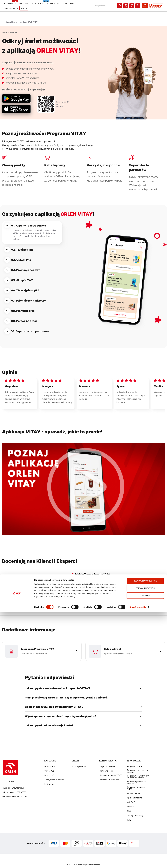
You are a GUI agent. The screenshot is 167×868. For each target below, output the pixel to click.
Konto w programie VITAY (111, 771)
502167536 (22, 792)
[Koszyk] (162, 6)
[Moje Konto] (150, 6)
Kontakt (130, 802)
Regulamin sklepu (135, 762)
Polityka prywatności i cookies (137, 778)
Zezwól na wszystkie (145, 837)
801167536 (22, 788)
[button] (131, 6)
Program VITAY (134, 789)
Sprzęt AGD (50, 766)
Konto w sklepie (107, 766)
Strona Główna (11, 15)
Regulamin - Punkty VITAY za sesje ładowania (138, 772)
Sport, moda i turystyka (54, 775)
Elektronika (49, 780)
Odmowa (145, 851)
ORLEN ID (131, 798)
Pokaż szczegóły (138, 863)
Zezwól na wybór (145, 844)
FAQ (129, 807)
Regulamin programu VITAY (136, 783)
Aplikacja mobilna (135, 793)
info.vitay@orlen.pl (16, 783)
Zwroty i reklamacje (136, 811)
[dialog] (144, 6)
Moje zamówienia (107, 762)
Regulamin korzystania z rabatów (138, 767)
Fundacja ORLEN (79, 762)
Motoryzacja (50, 762)
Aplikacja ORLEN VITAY (110, 775)
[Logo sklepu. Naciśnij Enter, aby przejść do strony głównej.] (15, 6)
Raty (129, 815)
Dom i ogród (50, 771)
